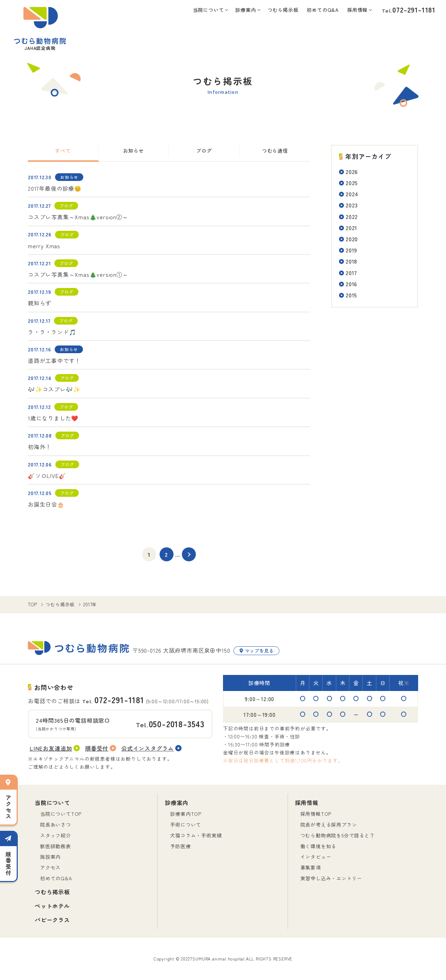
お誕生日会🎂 (46, 504)
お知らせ (133, 150)
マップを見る (256, 651)
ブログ (204, 150)
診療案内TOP (186, 814)
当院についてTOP (61, 814)
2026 (352, 172)
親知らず (40, 303)
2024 (352, 194)
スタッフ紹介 (56, 835)
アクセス (50, 867)
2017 (351, 273)
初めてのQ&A (323, 10)
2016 (351, 284)
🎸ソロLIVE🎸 (47, 476)
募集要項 (311, 867)
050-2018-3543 (177, 724)
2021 (351, 228)
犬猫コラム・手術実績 (196, 835)
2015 (351, 295)
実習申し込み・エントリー (331, 878)
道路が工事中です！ (54, 360)
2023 (352, 205)
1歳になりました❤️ (53, 418)
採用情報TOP (316, 814)
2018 (351, 261)
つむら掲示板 (283, 10)
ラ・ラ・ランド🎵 (52, 332)
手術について (186, 825)
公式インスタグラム (151, 748)
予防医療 (180, 846)
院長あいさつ (56, 825)
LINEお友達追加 (55, 748)
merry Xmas (44, 246)
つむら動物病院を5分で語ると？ (338, 835)
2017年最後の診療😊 (55, 188)
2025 (352, 183)
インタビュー (316, 857)
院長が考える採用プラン (329, 825)
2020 (352, 239)
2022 (352, 216)
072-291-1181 (414, 10)
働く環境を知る (318, 846)
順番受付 (101, 748)
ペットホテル (52, 906)
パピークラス (52, 920)
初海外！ (40, 447)
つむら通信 (275, 150)
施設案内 (50, 857)
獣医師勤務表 (56, 846)
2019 (351, 250)
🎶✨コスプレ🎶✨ (54, 389)
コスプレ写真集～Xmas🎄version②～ (78, 217)
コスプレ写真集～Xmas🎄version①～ (78, 274)
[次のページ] (189, 554)
